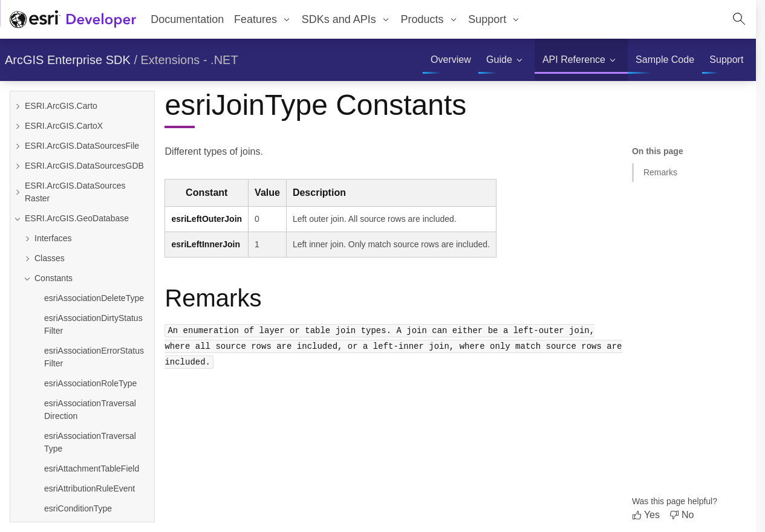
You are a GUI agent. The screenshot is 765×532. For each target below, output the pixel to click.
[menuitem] (263, 19)
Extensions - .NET (190, 60)
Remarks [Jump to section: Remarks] (660, 172)
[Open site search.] (739, 19)
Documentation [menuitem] (187, 19)
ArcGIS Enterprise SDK (68, 60)
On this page (658, 151)
